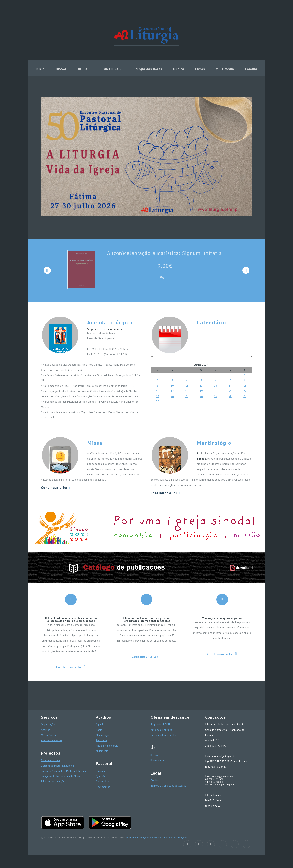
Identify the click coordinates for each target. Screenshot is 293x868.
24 (172, 396)
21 (230, 391)
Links (155, 755)
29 (245, 396)
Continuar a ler (56, 487)
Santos (100, 730)
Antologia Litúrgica (161, 730)
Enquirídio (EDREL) (161, 724)
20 (216, 391)
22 (245, 391)
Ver (165, 277)
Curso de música (50, 760)
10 (172, 386)
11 (187, 386)
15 (245, 386)
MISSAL (61, 69)
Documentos (103, 787)
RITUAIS (84, 69)
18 (187, 391)
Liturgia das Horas (147, 69)
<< (152, 357)
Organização (48, 724)
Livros (200, 69)
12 (201, 386)
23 (158, 396)
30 (158, 401)
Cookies (155, 780)
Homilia (251, 69)
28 (230, 396)
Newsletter (158, 760)
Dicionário (101, 771)
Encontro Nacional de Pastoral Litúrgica (63, 771)
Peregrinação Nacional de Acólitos (61, 776)
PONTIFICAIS (112, 69)
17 (172, 391)
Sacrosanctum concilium (164, 735)
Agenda (100, 724)
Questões (101, 776)
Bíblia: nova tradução (53, 781)
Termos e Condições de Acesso (168, 786)
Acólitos (46, 730)
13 (216, 386)
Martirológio (103, 735)
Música (179, 69)
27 (216, 396)
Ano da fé (101, 740)
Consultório (102, 781)
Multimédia (225, 69)
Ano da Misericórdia (107, 746)
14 (230, 386)
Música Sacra (48, 735)
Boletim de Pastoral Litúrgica (57, 766)
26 (201, 396)
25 (187, 396)
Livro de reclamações (175, 838)
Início (40, 69)
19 (201, 391)
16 (158, 391)
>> (251, 357)
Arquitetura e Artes (51, 740)
